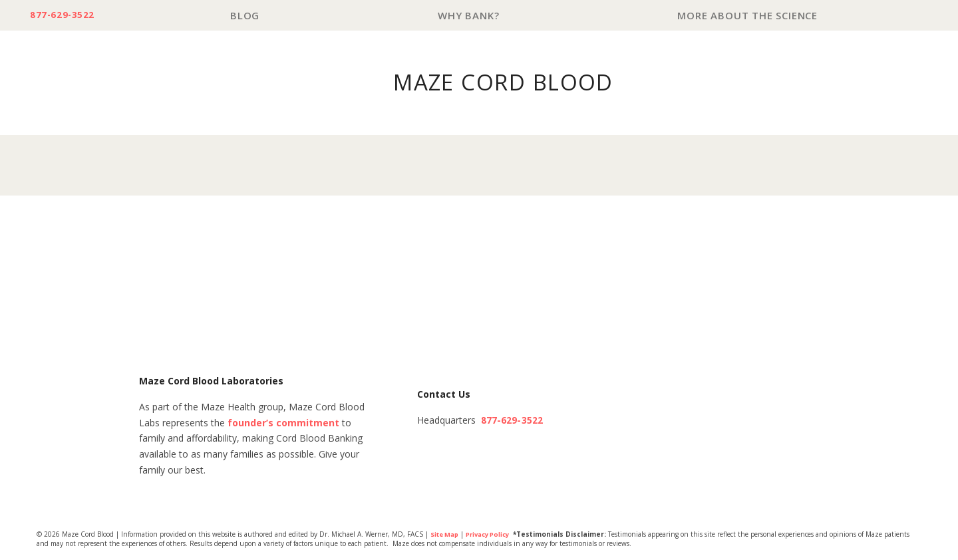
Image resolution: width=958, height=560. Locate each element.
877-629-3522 (68, 16)
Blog (253, 16)
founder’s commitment (283, 424)
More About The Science (749, 16)
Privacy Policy (494, 535)
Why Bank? (474, 16)
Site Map (446, 535)
